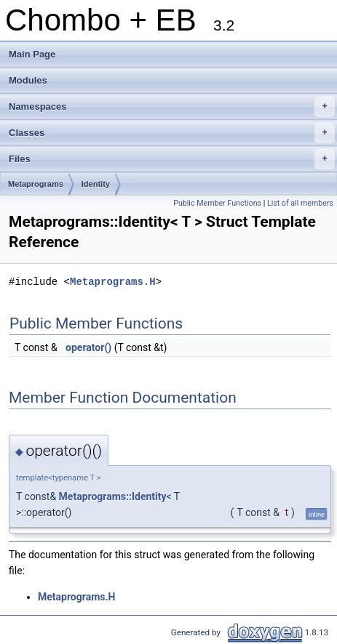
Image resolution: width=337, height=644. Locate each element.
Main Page (32, 54)
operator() (88, 347)
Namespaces (172, 107)
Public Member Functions (217, 203)
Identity (96, 184)
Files (172, 159)
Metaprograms (36, 184)
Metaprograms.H (113, 282)
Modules (28, 80)
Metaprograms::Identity (113, 496)
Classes (172, 133)
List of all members (300, 203)
